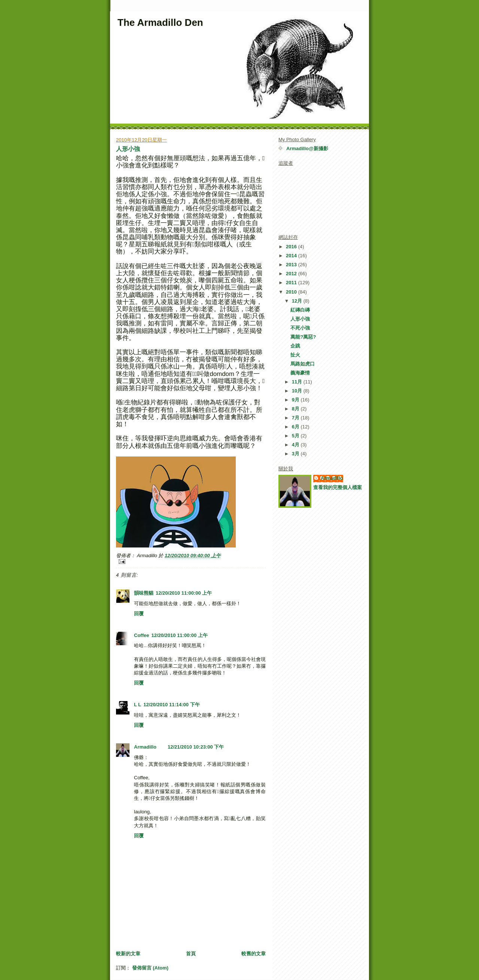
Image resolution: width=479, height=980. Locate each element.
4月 (296, 445)
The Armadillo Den (160, 22)
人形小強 (128, 149)
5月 (296, 436)
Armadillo (145, 747)
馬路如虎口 (303, 364)
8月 (296, 409)
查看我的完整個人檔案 (338, 487)
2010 (292, 292)
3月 (296, 454)
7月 (296, 418)
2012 (292, 274)
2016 (292, 247)
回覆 (139, 614)
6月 (296, 427)
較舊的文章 (254, 954)
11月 (298, 382)
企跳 (295, 346)
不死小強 (300, 328)
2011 (292, 283)
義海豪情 (300, 373)
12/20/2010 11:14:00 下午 (171, 705)
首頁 (191, 954)
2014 (292, 256)
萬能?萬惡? (303, 337)
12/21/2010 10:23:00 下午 (196, 747)
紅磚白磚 (300, 310)
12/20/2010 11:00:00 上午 (184, 593)
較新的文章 (128, 954)
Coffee (141, 635)
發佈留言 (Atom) (150, 968)
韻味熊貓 (144, 593)
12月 (298, 301)
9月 (296, 400)
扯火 (295, 355)
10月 (298, 391)
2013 (292, 265)
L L (138, 705)
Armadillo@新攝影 (307, 148)
